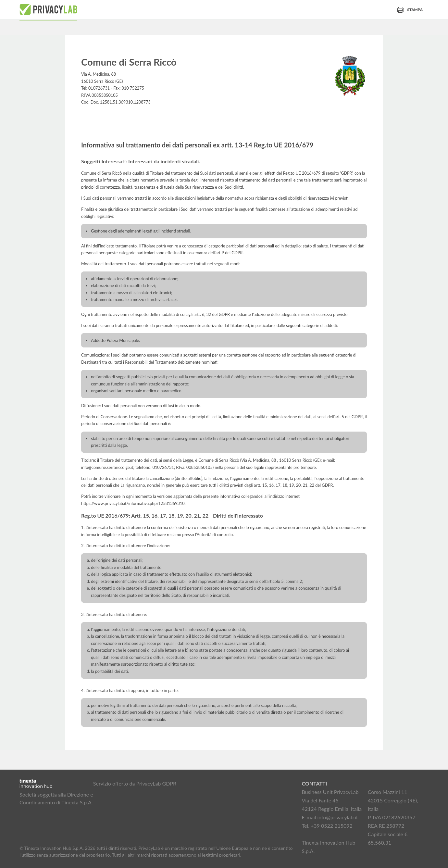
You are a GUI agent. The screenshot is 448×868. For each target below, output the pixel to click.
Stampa (410, 10)
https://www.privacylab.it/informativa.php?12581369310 (133, 503)
